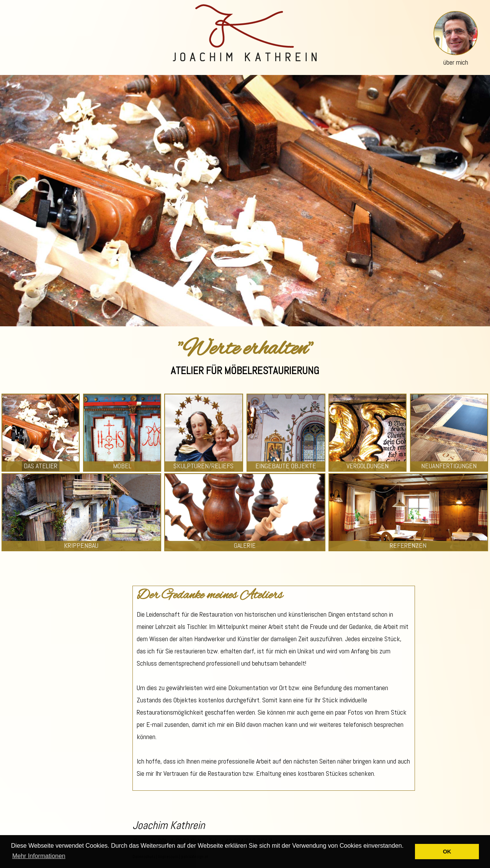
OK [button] (447, 852)
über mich (456, 62)
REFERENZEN (408, 545)
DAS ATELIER (41, 466)
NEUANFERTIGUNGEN (449, 466)
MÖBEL (122, 466)
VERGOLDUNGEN (367, 466)
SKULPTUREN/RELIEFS (203, 466)
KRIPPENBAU (81, 545)
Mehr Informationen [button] (39, 856)
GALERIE (245, 545)
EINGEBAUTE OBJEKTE (286, 466)
